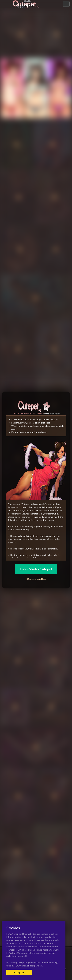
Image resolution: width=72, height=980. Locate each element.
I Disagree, (36, 579)
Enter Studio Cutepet (36, 569)
